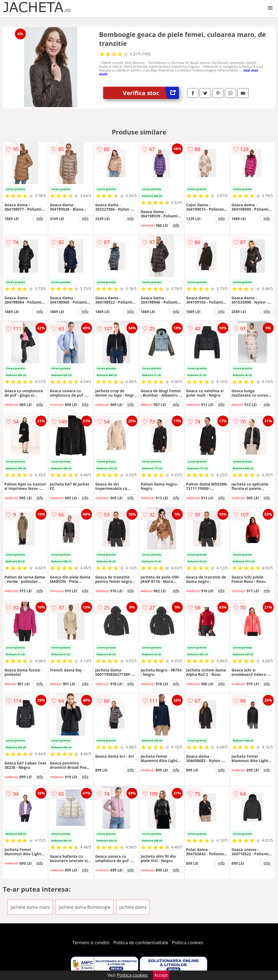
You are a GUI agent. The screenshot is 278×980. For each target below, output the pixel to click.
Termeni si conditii (91, 943)
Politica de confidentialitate (141, 943)
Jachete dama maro (30, 907)
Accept (161, 975)
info (40, 218)
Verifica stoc (151, 93)
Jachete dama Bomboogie (85, 907)
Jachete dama (133, 907)
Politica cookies (188, 943)
